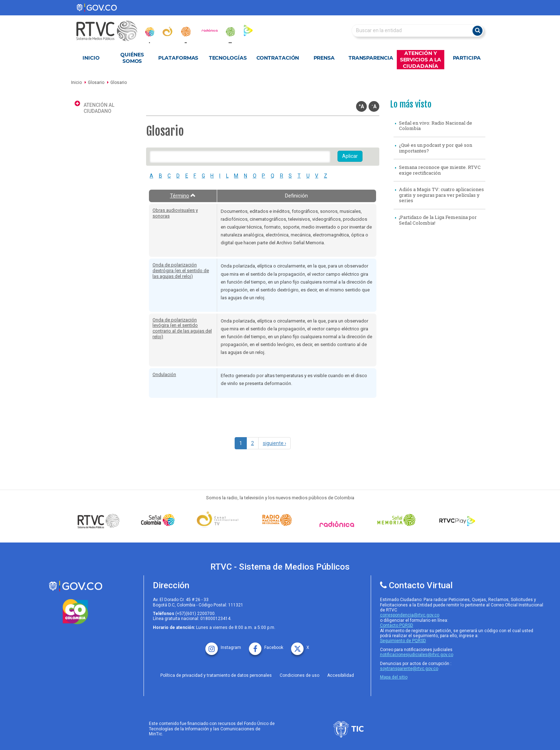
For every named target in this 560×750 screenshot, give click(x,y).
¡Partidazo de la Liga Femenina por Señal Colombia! (438, 220)
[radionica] (210, 30)
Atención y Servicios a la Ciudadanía (421, 60)
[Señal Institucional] (219, 520)
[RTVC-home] (110, 31)
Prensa (324, 58)
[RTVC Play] (457, 520)
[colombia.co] (75, 612)
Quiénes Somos (132, 58)
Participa (467, 58)
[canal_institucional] (167, 31)
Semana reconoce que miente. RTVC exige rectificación (440, 170)
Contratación (278, 58)
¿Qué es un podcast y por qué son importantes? (436, 148)
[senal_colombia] (149, 32)
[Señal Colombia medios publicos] (100, 521)
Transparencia (371, 58)
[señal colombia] (160, 520)
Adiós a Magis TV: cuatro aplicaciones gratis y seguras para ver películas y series (441, 195)
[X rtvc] (300, 645)
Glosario (96, 82)
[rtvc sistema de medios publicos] (75, 586)
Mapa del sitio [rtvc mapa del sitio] (394, 677)
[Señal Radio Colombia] (279, 520)
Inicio (91, 58)
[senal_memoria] (230, 32)
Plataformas (178, 58)
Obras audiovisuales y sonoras (175, 213)
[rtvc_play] (248, 30)
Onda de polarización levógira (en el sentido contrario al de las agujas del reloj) (182, 328)
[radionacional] (186, 32)
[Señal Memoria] (398, 520)
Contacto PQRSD (397, 625)
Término (183, 196)
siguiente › (274, 443)
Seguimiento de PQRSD (403, 641)
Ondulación (164, 374)
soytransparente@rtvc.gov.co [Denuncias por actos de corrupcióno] (409, 669)
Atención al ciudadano (99, 108)
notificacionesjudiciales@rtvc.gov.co (417, 655)
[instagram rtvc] (223, 645)
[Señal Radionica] (339, 524)
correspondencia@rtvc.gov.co (410, 615)
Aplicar (350, 156)
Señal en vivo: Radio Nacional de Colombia (436, 126)
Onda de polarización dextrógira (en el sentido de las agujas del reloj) (181, 270)
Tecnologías (228, 58)
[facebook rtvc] (266, 645)
